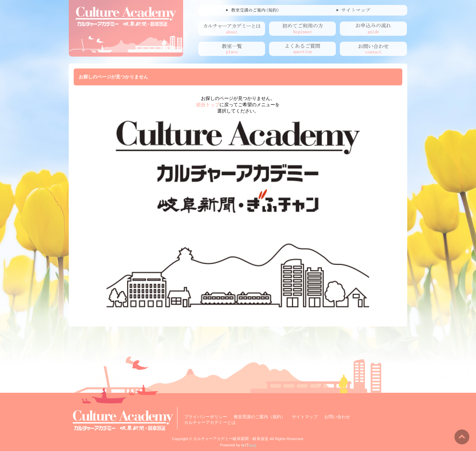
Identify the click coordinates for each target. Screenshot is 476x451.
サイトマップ (305, 417)
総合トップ (208, 105)
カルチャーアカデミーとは (210, 422)
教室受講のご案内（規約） (259, 417)
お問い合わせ (337, 417)
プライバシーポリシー (206, 417)
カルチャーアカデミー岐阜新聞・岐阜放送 (231, 439)
